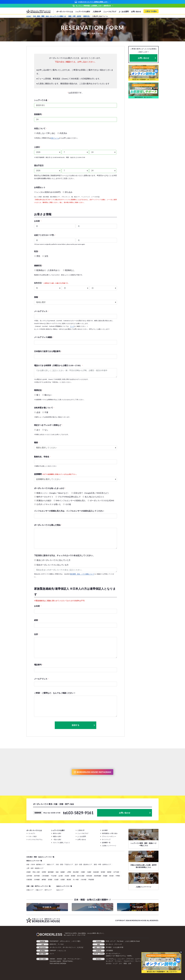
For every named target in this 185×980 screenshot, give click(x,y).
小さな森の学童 (118, 947)
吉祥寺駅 (29, 876)
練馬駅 (44, 880)
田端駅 (105, 876)
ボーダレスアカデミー (113, 954)
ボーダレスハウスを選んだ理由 (48, 525)
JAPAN (92, 907)
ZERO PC (53, 944)
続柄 (37, 620)
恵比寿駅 (76, 872)
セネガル (109, 964)
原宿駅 (50, 880)
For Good (120, 941)
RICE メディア (111, 941)
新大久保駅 (81, 876)
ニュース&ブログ (110, 11)
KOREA (47, 907)
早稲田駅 (91, 880)
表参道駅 (96, 872)
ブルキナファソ (129, 961)
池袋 (57, 872)
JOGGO (59, 959)
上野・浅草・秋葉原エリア (35, 868)
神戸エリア (48, 890)
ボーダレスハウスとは (65, 11)
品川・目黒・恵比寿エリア (83, 864)
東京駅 (111, 876)
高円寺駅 (37, 876)
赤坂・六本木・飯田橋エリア (36, 864)
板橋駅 (63, 872)
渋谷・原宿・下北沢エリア (64, 864)
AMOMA (52, 959)
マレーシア (139, 961)
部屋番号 (38, 114)
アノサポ (61, 944)
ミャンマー (121, 959)
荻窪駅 (103, 872)
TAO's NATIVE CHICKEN (58, 964)
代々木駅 (76, 880)
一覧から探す (57, 839)
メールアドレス (41, 311)
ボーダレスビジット (69, 947)
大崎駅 (83, 872)
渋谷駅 (67, 876)
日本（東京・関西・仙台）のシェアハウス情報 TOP (50, 16)
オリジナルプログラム (35, 839)
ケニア (115, 964)
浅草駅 (44, 872)
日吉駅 (56, 880)
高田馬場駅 (98, 876)
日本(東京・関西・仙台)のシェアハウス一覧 (40, 857)
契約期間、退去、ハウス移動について (82, 574)
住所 (37, 634)
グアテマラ (130, 959)
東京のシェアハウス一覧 (34, 861)
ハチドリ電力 (76, 941)
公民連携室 (109, 951)
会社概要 (105, 830)
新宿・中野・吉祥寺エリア (102, 864)
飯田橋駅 (51, 872)
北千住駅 (116, 872)
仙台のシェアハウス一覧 (64, 886)
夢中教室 (109, 947)
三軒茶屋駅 (45, 876)
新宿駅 (73, 876)
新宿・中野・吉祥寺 (76, 16)
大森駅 (89, 872)
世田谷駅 (89, 876)
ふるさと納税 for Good (132, 941)
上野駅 (69, 872)
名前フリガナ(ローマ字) (45, 235)
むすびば (80, 947)
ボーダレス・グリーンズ (114, 944)
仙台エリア (60, 890)
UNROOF (53, 951)
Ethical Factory (68, 961)
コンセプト (32, 833)
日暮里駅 (29, 880)
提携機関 (56, 474)
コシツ (52, 954)
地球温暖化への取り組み (110, 833)
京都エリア (30, 890)
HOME (29, 16)
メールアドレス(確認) (44, 337)
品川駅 (61, 876)
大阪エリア (39, 890)
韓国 (125, 964)
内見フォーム (55, 138)
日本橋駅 (37, 880)
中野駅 (118, 876)
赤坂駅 (29, 872)
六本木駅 (84, 880)
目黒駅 (63, 880)
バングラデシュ (111, 959)
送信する (83, 725)
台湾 (130, 964)
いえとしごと (62, 951)
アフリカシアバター (74, 959)
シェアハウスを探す (83, 11)
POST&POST (54, 941)
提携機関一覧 (106, 843)
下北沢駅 (54, 876)
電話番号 (38, 665)
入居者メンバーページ (109, 846)
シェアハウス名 (41, 100)
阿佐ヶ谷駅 (36, 872)
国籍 (37, 297)
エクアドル (139, 959)
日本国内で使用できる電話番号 (48, 351)
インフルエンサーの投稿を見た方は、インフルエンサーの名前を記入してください (69, 511)
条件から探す (57, 833)
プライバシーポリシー (109, 836)
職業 (37, 442)
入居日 (38, 147)
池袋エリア (50, 864)
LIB (65, 959)
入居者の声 (97, 11)
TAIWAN (138, 907)
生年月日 (52, 283)
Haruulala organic (55, 961)
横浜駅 (69, 880)
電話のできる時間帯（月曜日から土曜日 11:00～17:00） (58, 365)
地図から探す (57, 836)
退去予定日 (39, 165)
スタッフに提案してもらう (61, 843)
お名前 (38, 221)
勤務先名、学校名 (42, 457)
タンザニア (109, 961)
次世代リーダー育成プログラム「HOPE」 (119, 956)
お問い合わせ (136, 11)
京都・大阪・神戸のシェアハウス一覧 (38, 886)
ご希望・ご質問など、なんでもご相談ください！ (55, 693)
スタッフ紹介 (33, 836)
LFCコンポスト (65, 941)
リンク (72, 326)
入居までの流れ (151, 11)
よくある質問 (124, 11)
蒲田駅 (109, 872)
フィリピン (118, 961)
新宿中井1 (87, 16)
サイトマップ (106, 839)
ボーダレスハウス (55, 947)
